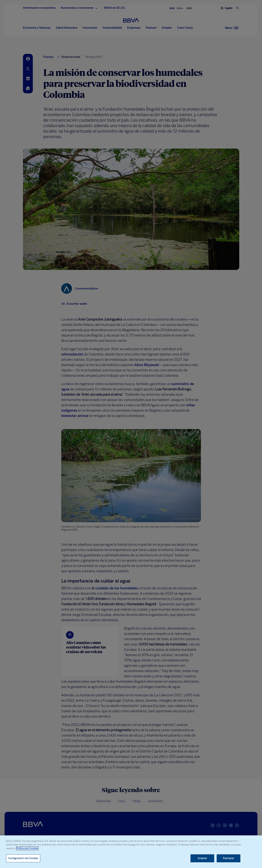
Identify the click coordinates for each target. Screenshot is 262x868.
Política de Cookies (27, 848)
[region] (131, 852)
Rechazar (228, 858)
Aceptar (202, 858)
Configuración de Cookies (23, 858)
